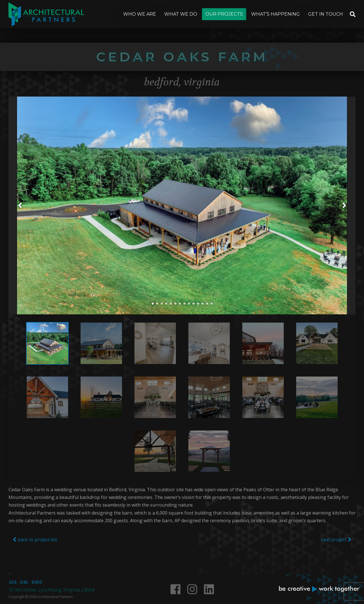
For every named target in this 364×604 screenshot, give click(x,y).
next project (336, 550)
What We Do (181, 14)
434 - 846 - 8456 (25, 582)
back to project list (35, 550)
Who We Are (140, 14)
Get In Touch (326, 14)
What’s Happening (275, 14)
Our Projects (224, 14)
